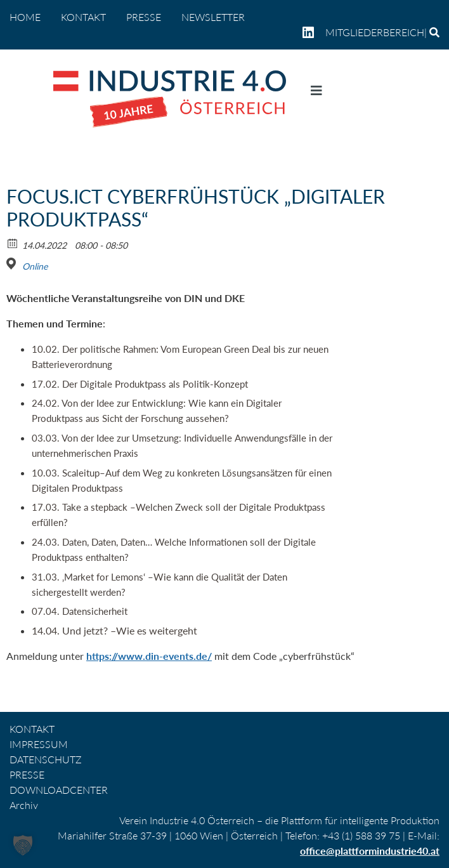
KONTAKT (83, 17)
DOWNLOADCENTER (59, 790)
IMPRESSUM (39, 744)
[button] (23, 845)
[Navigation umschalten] (316, 93)
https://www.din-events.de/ (149, 656)
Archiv (24, 805)
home (25, 17)
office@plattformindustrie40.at (370, 851)
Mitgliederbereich (375, 32)
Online (35, 266)
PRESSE (144, 17)
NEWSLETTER (213, 17)
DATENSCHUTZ (46, 759)
